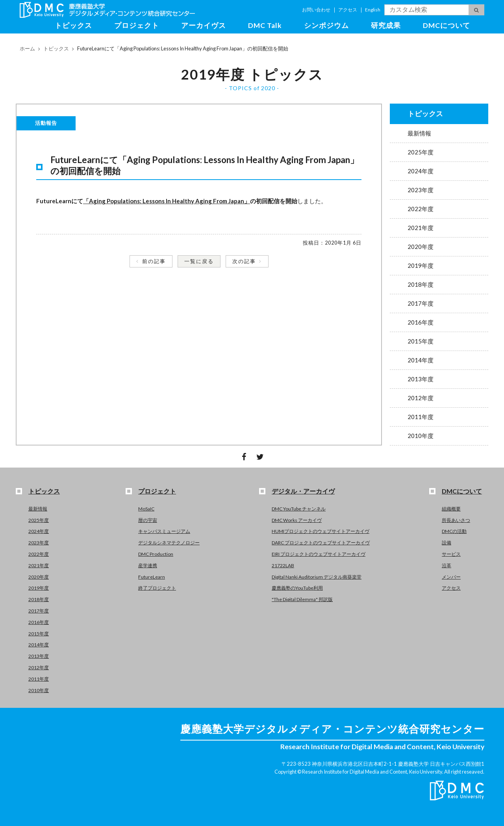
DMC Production (156, 554)
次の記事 (244, 261)
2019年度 (421, 265)
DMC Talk (265, 25)
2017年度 (421, 303)
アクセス (348, 10)
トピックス (73, 25)
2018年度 (421, 284)
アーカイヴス (204, 25)
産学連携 (148, 565)
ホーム (27, 48)
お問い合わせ (316, 10)
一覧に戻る (199, 261)
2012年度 (421, 398)
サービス (451, 554)
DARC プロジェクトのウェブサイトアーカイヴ (321, 543)
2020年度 (421, 247)
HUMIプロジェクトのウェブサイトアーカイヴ (321, 531)
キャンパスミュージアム (164, 531)
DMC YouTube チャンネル (299, 509)
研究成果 (386, 25)
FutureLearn (152, 577)
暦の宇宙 (148, 520)
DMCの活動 (454, 531)
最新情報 (419, 133)
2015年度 (421, 341)
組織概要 (451, 509)
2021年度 (421, 228)
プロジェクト (137, 25)
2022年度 (421, 209)
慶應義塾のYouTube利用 (297, 588)
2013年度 (421, 379)
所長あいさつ (456, 520)
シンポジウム (326, 25)
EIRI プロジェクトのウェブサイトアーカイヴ (319, 554)
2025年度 (421, 152)
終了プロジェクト (157, 588)
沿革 (447, 565)
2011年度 (421, 417)
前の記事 (154, 261)
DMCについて (447, 25)
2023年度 (421, 190)
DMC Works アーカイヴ (297, 520)
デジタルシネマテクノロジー (169, 543)
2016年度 (421, 322)
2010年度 (421, 436)
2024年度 (421, 171)
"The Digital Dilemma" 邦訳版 (302, 599)
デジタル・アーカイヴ (303, 491)
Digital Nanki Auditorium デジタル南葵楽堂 (317, 577)
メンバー (451, 577)
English (373, 10)
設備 (447, 543)
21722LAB (283, 565)
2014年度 (421, 360)
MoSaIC (146, 509)
